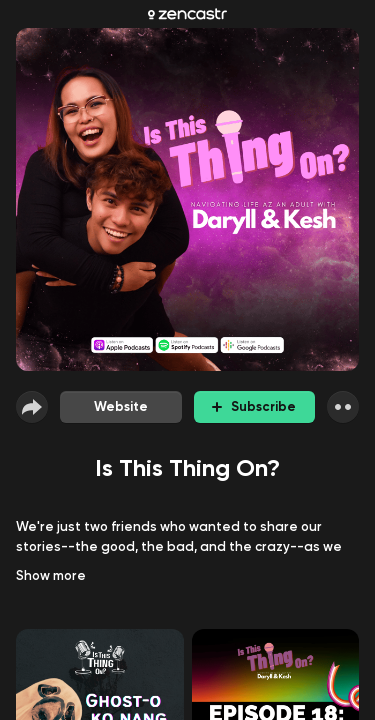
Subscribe (254, 406)
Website (121, 406)
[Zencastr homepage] (187, 14)
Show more (51, 575)
